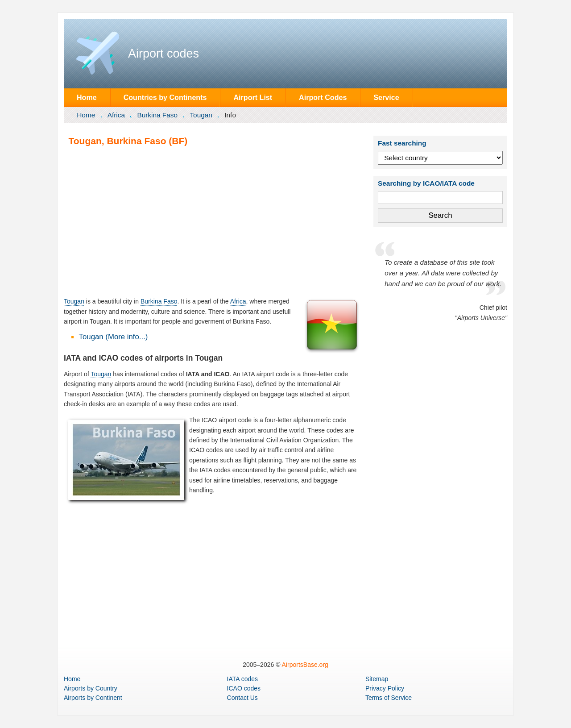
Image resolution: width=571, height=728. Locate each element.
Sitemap (377, 679)
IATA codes (243, 679)
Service (386, 97)
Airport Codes (323, 97)
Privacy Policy (385, 688)
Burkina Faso (157, 115)
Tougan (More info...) (114, 337)
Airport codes (163, 54)
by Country (91, 688)
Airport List (253, 97)
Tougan (201, 115)
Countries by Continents (165, 97)
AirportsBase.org (305, 665)
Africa (116, 115)
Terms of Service (389, 698)
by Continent (93, 698)
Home (87, 97)
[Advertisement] (212, 221)
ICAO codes (244, 688)
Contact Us (242, 698)
